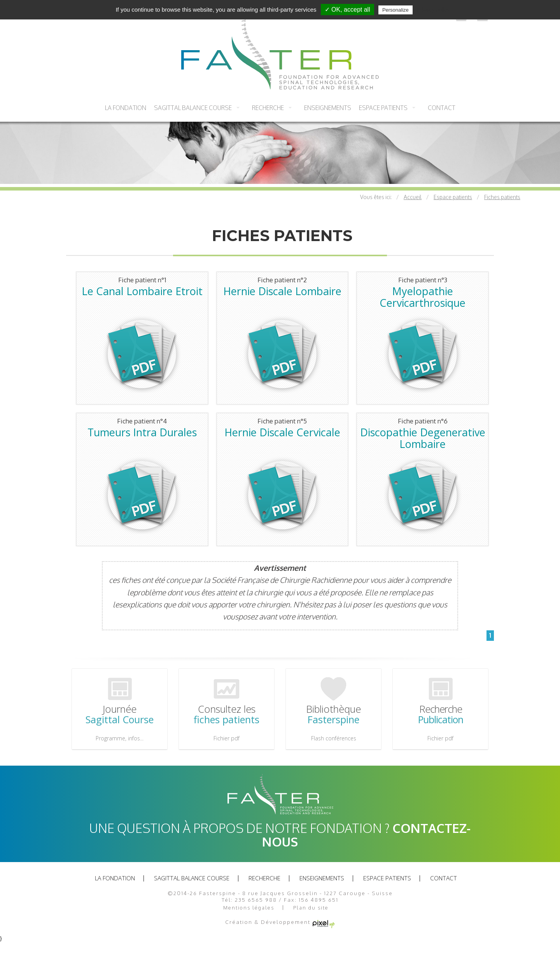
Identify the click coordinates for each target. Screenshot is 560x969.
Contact (442, 108)
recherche (268, 108)
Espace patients (383, 108)
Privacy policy (433, 10)
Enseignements (328, 108)
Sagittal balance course (193, 108)
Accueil (413, 197)
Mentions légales (249, 908)
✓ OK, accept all (347, 10)
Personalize (395, 10)
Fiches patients (502, 197)
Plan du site (311, 908)
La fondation (126, 108)
